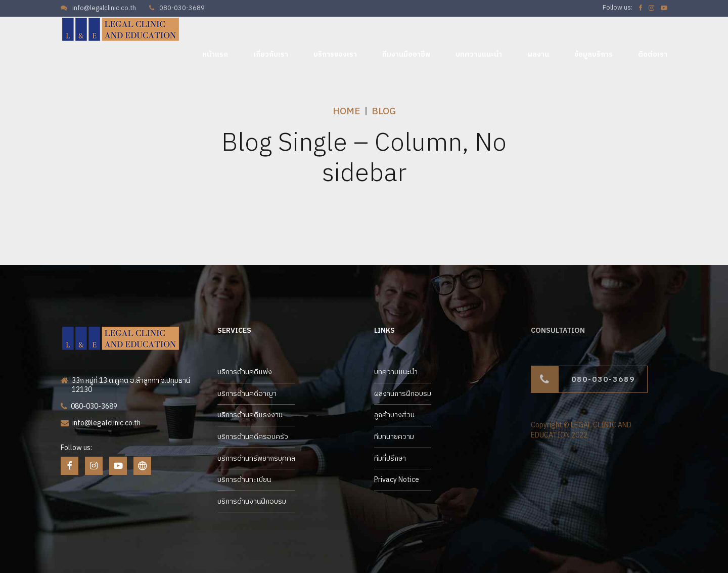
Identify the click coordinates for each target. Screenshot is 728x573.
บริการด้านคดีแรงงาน (250, 415)
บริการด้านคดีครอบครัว (253, 437)
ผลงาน (538, 54)
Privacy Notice (397, 480)
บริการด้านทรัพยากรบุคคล (256, 458)
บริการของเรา (335, 54)
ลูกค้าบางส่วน (394, 415)
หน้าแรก (215, 54)
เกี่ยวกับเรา (271, 54)
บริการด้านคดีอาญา (247, 394)
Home (347, 112)
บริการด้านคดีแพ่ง (245, 372)
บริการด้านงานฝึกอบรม (252, 501)
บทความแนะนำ (479, 54)
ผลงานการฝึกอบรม (403, 394)
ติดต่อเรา (653, 54)
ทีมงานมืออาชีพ (406, 54)
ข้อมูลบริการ (594, 54)
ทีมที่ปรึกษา (390, 458)
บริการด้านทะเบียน (244, 480)
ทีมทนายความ (394, 437)
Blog (384, 112)
